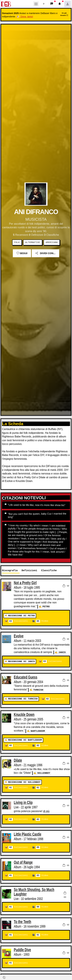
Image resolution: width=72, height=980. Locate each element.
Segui (22, 253)
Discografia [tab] (10, 570)
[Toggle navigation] (36, 4)
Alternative (33, 242)
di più (46, 810)
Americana (52, 242)
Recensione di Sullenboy (24, 781)
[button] (44, 4)
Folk (17, 242)
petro (46, 606)
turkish (38, 689)
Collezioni (18, 621)
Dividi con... (45, 253)
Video (42, 621)
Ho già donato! (64, 14)
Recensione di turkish (23, 698)
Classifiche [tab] (49, 570)
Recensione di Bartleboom (25, 739)
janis (62, 652)
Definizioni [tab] (29, 570)
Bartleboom (38, 730)
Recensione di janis (21, 661)
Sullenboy (44, 772)
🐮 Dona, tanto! (25, 17)
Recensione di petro (21, 616)
